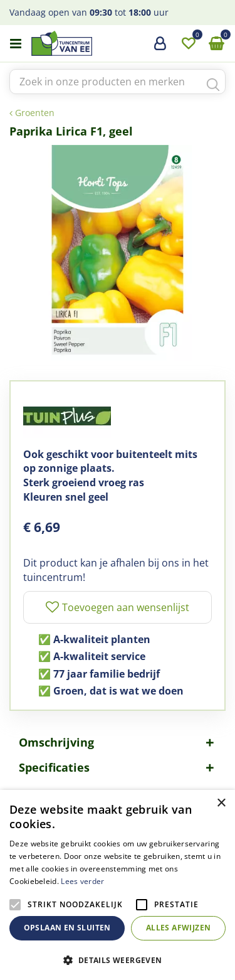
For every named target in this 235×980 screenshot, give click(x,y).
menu (16, 44)
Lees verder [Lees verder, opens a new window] (82, 881)
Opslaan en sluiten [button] (67, 928)
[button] (118, 960)
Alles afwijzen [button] (179, 928)
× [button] (221, 803)
